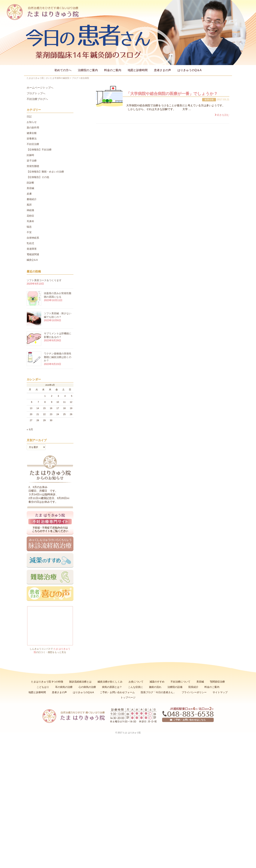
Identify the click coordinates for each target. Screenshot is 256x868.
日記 (29, 116)
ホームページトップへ (40, 88)
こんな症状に (135, 687)
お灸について (136, 682)
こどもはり (43, 687)
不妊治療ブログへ (37, 99)
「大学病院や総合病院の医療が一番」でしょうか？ (172, 94)
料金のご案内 (113, 70)
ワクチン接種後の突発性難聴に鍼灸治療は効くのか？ (58, 357)
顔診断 (30, 183)
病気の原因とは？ (112, 687)
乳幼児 (30, 243)
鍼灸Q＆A (32, 260)
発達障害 (32, 249)
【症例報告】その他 (38, 177)
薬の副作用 (33, 128)
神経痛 (30, 210)
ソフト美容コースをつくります (44, 280)
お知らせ (32, 122)
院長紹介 (193, 687)
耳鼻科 (30, 221)
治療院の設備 (175, 687)
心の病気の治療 (87, 687)
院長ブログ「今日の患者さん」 (158, 692)
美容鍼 (30, 188)
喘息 (29, 227)
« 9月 (30, 429)
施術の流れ (155, 687)
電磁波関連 (33, 254)
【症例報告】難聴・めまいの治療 (45, 172)
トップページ (128, 697)
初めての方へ (63, 70)
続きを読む (223, 115)
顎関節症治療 (217, 682)
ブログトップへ (36, 93)
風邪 (29, 205)
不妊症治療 (33, 144)
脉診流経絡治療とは (80, 682)
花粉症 (30, 216)
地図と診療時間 (138, 70)
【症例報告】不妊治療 (39, 150)
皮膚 (29, 194)
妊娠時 (30, 155)
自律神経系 (33, 238)
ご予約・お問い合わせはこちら (188, 720)
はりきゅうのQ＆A (189, 70)
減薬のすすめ (157, 682)
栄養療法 (32, 139)
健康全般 (209, 99)
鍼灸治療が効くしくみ (110, 682)
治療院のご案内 (88, 70)
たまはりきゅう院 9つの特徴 (47, 682)
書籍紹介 (32, 199)
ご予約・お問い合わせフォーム (117, 692)
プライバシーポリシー (194, 692)
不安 (29, 232)
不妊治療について (180, 682)
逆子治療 (32, 161)
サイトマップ (220, 692)
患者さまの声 (162, 70)
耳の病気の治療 (64, 687)
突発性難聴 (33, 166)
